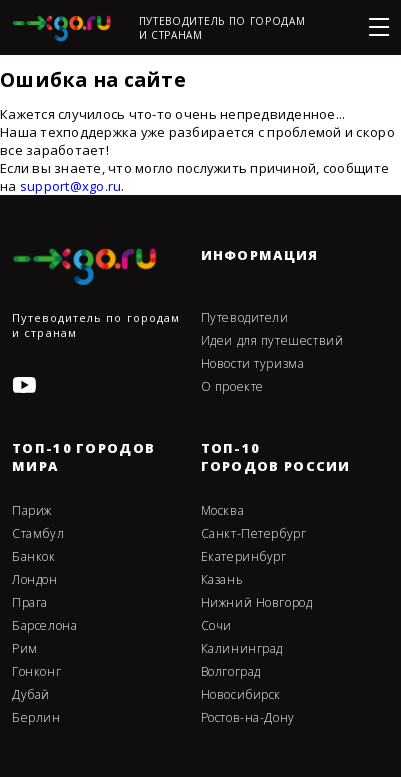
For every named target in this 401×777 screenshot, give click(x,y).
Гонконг (36, 672)
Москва (223, 511)
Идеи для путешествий (272, 341)
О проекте (232, 387)
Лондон (35, 580)
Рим (25, 649)
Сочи (216, 626)
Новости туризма (253, 364)
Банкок (34, 557)
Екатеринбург (244, 557)
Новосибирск (241, 695)
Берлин (36, 718)
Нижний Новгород (257, 603)
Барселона (44, 626)
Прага (30, 603)
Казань (222, 580)
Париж (32, 511)
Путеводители (245, 318)
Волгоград (231, 672)
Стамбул (38, 534)
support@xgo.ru (71, 186)
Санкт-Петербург (254, 534)
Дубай (31, 695)
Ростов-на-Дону (248, 718)
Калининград (242, 649)
